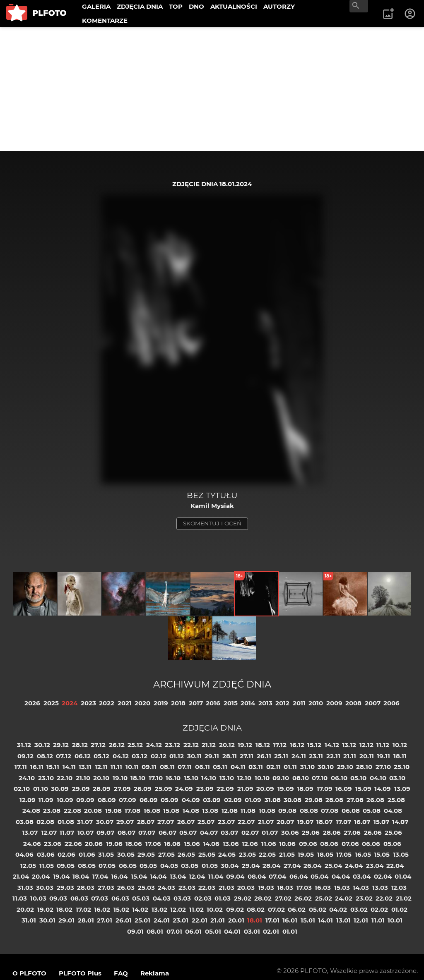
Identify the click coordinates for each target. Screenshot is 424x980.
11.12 (383, 745)
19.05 (306, 854)
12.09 (28, 800)
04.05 (169, 866)
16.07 (362, 822)
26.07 (186, 822)
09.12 (25, 756)
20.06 (94, 844)
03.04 (362, 876)
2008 (353, 703)
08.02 (256, 909)
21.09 (245, 789)
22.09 (225, 789)
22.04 (395, 866)
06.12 (83, 756)
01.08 (66, 822)
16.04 (119, 876)
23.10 (46, 778)
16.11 (37, 767)
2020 (142, 703)
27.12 (98, 745)
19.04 (61, 876)
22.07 (246, 822)
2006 (391, 703)
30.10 (326, 767)
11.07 (67, 833)
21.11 (350, 756)
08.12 (45, 756)
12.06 (250, 844)
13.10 (227, 778)
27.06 (352, 833)
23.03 (187, 888)
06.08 (351, 811)
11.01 (378, 920)
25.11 (281, 756)
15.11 (53, 767)
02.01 (271, 931)
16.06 (172, 844)
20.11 (367, 756)
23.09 (205, 789)
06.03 (120, 898)
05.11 (220, 767)
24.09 (184, 789)
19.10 (120, 778)
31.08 (273, 800)
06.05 (128, 866)
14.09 (383, 789)
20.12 (227, 745)
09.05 (66, 866)
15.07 (381, 822)
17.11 (21, 767)
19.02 (45, 909)
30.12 (42, 745)
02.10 (22, 789)
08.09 (107, 800)
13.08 (210, 811)
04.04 (341, 876)
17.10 (156, 778)
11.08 (248, 811)
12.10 (244, 778)
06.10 (339, 778)
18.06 (134, 844)
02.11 (273, 767)
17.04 (100, 876)
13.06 (231, 844)
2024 (70, 703)
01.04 (403, 876)
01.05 (210, 866)
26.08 (375, 800)
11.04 (216, 876)
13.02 (159, 909)
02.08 (45, 822)
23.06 (53, 844)
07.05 (107, 866)
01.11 (290, 767)
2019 (161, 703)
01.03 (223, 898)
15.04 (139, 876)
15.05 (382, 854)
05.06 (392, 844)
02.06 (66, 854)
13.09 (402, 789)
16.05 (363, 854)
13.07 (30, 833)
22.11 (333, 756)
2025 (51, 703)
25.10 (402, 767)
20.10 (101, 778)
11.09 (46, 800)
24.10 (27, 778)
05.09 (170, 800)
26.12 (117, 745)
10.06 (287, 844)
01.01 (290, 931)
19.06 (114, 844)
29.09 (81, 789)
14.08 (191, 811)
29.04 (251, 866)
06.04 (299, 876)
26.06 (373, 833)
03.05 (190, 866)
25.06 (393, 833)
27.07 (166, 822)
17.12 (280, 745)
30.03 (45, 888)
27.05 (166, 854)
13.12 (349, 745)
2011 (299, 703)
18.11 (400, 756)
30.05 (126, 854)
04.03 (162, 898)
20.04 (41, 876)
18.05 (325, 854)
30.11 (194, 756)
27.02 (283, 898)
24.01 (162, 920)
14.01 (325, 920)
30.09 (60, 789)
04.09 (191, 800)
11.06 (269, 844)
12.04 (197, 876)
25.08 (396, 800)
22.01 (200, 920)
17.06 (153, 844)
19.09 (286, 789)
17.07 (343, 822)
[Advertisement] (212, 89)
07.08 (330, 811)
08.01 (155, 931)
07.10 (320, 778)
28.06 (332, 833)
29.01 (66, 920)
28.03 (86, 888)
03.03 (182, 898)
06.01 (193, 931)
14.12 (332, 745)
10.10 (262, 778)
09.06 (308, 844)
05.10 (358, 778)
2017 (196, 703)
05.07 (188, 833)
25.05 (207, 854)
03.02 (359, 909)
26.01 (124, 920)
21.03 (226, 888)
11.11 (116, 767)
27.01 (105, 920)
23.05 (247, 854)
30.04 (230, 866)
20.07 (285, 822)
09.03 (58, 898)
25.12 (135, 745)
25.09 (164, 789)
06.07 (167, 833)
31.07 (85, 822)
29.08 (314, 800)
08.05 (87, 866)
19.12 (245, 745)
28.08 (334, 800)
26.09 (143, 789)
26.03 (126, 888)
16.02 (102, 909)
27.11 (247, 756)
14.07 (400, 822)
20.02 (25, 909)
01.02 (399, 909)
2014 (248, 703)
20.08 (93, 811)
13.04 (178, 876)
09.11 (149, 767)
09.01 (135, 931)
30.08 (293, 800)
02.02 (379, 909)
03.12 (140, 756)
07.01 (174, 931)
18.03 (285, 888)
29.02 (243, 898)
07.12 (64, 756)
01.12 (177, 756)
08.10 (301, 778)
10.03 (38, 898)
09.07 (105, 833)
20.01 (236, 920)
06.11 (202, 767)
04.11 (238, 767)
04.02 (338, 909)
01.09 (253, 800)
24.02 (344, 898)
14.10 (209, 778)
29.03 (65, 888)
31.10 (307, 767)
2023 (88, 703)
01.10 (41, 789)
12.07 (49, 833)
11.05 (47, 866)
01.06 (87, 854)
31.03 (25, 888)
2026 (32, 703)
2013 (265, 703)
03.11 (256, 767)
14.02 (140, 909)
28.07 (146, 822)
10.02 (215, 909)
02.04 (383, 876)
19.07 (305, 822)
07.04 (277, 876)
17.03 (304, 888)
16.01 (290, 920)
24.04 (354, 866)
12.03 (399, 888)
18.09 (305, 789)
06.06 (371, 844)
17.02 (83, 909)
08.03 (79, 898)
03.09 (212, 800)
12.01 (361, 920)
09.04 (235, 876)
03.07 (229, 833)
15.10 (191, 778)
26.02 (303, 898)
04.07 (209, 833)
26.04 (312, 866)
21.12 (209, 745)
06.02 (297, 909)
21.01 (218, 920)
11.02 (196, 909)
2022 (107, 703)
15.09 (363, 789)
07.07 (147, 833)
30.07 (105, 822)
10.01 (395, 920)
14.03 (361, 888)
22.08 (72, 811)
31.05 (106, 854)
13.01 (343, 920)
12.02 (178, 909)
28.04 (271, 866)
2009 (334, 703)
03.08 (25, 822)
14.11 (69, 767)
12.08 (230, 811)
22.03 (207, 888)
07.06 (350, 844)
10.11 (132, 767)
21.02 (404, 898)
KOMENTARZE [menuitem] (105, 20)
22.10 (65, 778)
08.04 (257, 876)
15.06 (192, 844)
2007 (373, 703)
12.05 (28, 866)
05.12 (101, 756)
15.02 (121, 909)
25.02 (324, 898)
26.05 (186, 854)
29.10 (345, 767)
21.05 (287, 854)
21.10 (83, 778)
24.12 (154, 745)
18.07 (324, 822)
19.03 (266, 888)
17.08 (132, 811)
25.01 (142, 920)
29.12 (61, 745)
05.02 (318, 909)
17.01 (272, 920)
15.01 (308, 920)
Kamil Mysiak (212, 506)
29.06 (311, 833)
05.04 (319, 876)
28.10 (364, 767)
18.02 (64, 909)
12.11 (101, 767)
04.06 (24, 854)
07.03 (100, 898)
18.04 (81, 876)
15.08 (171, 811)
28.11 (230, 756)
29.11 (212, 756)
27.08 (355, 800)
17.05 (344, 854)
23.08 (52, 811)
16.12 (297, 745)
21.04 (21, 876)
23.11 (316, 756)
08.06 (329, 844)
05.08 (372, 811)
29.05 (146, 854)
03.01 (252, 931)
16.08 (152, 811)
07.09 (128, 800)
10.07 (86, 833)
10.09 (65, 800)
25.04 (333, 866)
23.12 (172, 745)
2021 (125, 703)
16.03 (323, 888)
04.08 (393, 811)
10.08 (267, 811)
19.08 (113, 811)
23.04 (375, 866)
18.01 (255, 920)
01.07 (270, 833)
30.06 (290, 833)
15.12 (314, 745)
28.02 (263, 898)
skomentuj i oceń (212, 523)
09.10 (281, 778)
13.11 (85, 767)
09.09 (85, 800)
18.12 (263, 745)
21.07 (266, 822)
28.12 (80, 745)
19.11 (383, 756)
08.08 (309, 811)
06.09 (149, 800)
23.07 (226, 822)
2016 (213, 703)
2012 (282, 703)
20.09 (265, 789)
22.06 (73, 844)
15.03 (342, 888)
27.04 (292, 866)
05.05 (148, 866)
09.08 (287, 811)
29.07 (125, 822)
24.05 (227, 854)
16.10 (173, 778)
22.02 (384, 898)
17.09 (325, 789)
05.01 (213, 931)
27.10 (383, 767)
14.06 (211, 844)
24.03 (166, 888)
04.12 (121, 756)
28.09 (102, 789)
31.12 (24, 745)
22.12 (191, 745)
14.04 (158, 876)
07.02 (276, 909)
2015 (231, 703)
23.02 (364, 898)
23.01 (181, 920)
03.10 (397, 778)
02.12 (159, 756)
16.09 (344, 789)
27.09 (122, 789)
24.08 (31, 811)
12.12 (366, 745)
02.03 (203, 898)
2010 (316, 703)
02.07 (250, 833)
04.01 (232, 931)
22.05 (267, 854)
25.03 (146, 888)
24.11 (299, 756)
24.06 (32, 844)
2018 (178, 703)
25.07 (206, 822)
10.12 (400, 745)
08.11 (167, 767)
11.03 (20, 898)
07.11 (185, 767)
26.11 (264, 756)
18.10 (138, 778)
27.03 (106, 888)
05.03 (141, 898)
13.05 (401, 854)
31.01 (29, 920)
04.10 (378, 778)
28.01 (86, 920)
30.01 (47, 920)
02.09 (233, 800)
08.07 (126, 833)
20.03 (246, 888)
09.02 (235, 909)
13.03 (380, 888)
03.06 (46, 854)
